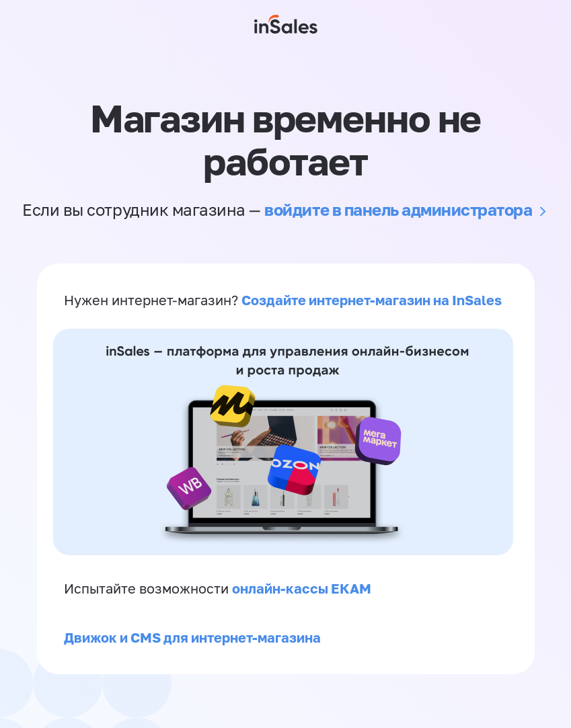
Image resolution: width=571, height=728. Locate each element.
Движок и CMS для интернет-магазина (192, 637)
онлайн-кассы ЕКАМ (302, 588)
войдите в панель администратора (398, 209)
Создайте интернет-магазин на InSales (372, 300)
